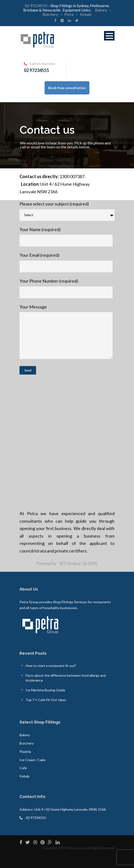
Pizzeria (25, 751)
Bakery (101, 10)
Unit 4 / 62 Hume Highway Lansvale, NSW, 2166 (70, 809)
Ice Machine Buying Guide (45, 690)
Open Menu (109, 36)
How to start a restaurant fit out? (51, 666)
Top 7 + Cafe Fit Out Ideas (46, 700)
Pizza (69, 14)
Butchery (50, 14)
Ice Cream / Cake (33, 760)
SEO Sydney (70, 563)
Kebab (86, 14)
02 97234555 (36, 5)
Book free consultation (67, 88)
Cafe (23, 768)
